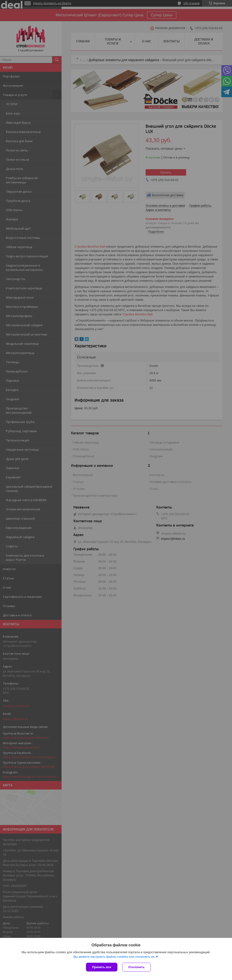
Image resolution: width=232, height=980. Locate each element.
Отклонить (136, 967)
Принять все (102, 967)
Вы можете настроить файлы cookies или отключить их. (114, 957)
